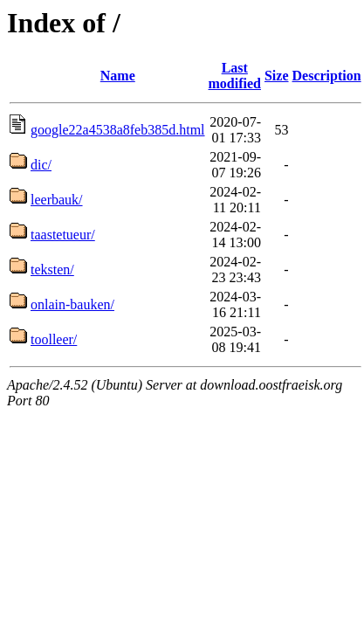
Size (277, 76)
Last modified (235, 76)
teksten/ (52, 270)
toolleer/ (54, 339)
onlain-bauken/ (72, 304)
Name (118, 76)
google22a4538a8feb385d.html (118, 130)
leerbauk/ (57, 200)
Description (327, 76)
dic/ (41, 165)
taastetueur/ (63, 235)
